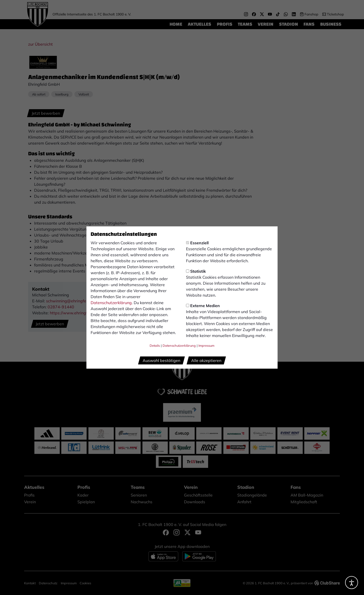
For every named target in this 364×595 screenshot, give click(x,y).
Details (155, 345)
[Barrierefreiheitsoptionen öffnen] (352, 583)
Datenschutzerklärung (111, 303)
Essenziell (197, 243)
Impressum (206, 345)
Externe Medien (203, 306)
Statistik (196, 271)
